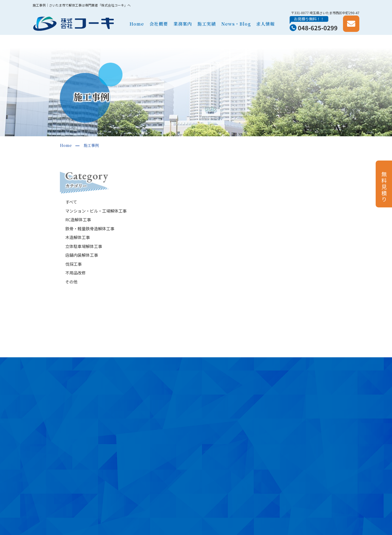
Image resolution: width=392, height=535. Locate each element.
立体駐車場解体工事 (84, 246)
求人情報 (265, 24)
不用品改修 (76, 273)
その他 (71, 282)
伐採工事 (73, 264)
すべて (71, 202)
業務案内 (183, 24)
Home (137, 24)
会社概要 (159, 24)
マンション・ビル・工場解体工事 (96, 211)
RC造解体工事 (78, 220)
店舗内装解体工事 (82, 255)
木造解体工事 (78, 237)
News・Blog (236, 24)
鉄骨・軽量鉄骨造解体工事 (90, 229)
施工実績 (207, 24)
